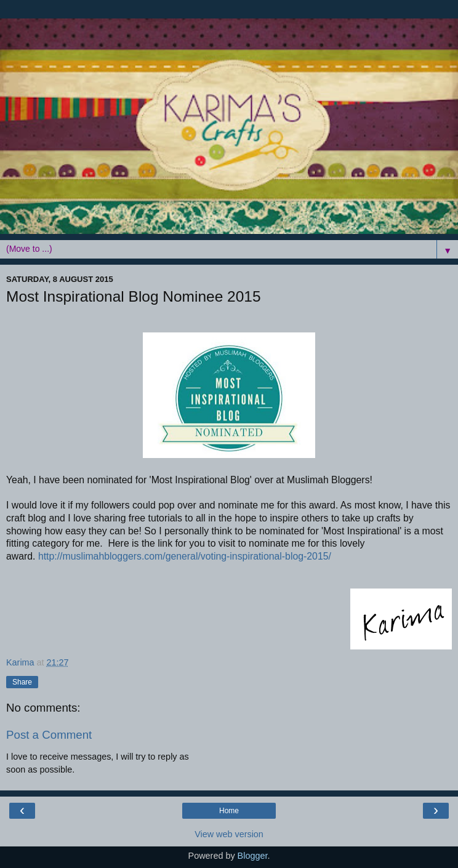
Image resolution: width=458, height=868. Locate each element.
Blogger (253, 856)
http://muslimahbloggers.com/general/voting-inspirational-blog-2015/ (185, 556)
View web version (229, 834)
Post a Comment (49, 735)
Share (22, 682)
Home (229, 811)
